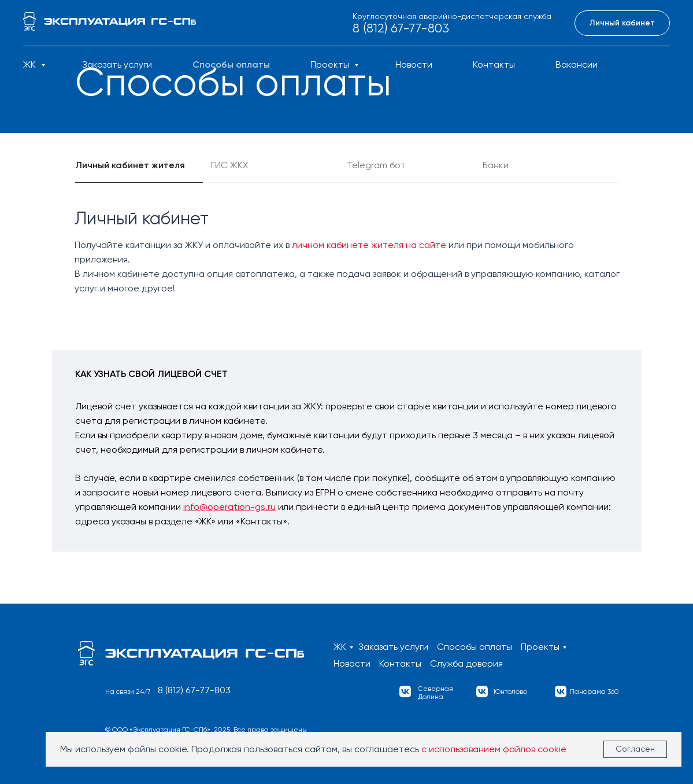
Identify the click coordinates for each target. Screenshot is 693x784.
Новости (414, 64)
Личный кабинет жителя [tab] (130, 165)
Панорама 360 (594, 691)
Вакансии (577, 64)
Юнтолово (510, 691)
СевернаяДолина (436, 693)
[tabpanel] (346, 249)
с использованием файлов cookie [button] (494, 749)
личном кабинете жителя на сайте (369, 245)
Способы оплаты (231, 64)
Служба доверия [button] (466, 663)
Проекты (331, 64)
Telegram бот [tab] (376, 165)
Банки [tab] (496, 165)
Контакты (494, 64)
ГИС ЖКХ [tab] (229, 165)
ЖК (31, 64)
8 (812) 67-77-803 (401, 28)
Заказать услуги (117, 64)
